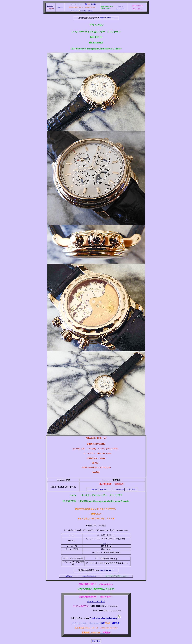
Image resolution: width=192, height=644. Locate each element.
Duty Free (121, 6)
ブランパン (50, 6)
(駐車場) (93, 4)
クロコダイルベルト (107, 543)
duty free (94, 490)
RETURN (96, 641)
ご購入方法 (60, 7)
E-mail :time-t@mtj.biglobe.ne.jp (105, 618)
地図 (86, 4)
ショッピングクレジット (89, 576)
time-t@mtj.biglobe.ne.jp (86, 11)
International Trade (121, 9)
